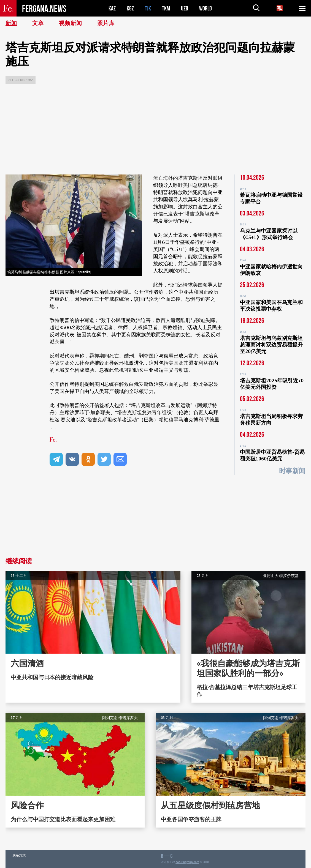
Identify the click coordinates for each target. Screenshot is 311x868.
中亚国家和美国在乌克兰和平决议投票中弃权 (271, 305)
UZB (185, 8)
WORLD (205, 8)
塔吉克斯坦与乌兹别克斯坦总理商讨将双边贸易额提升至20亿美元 (271, 345)
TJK (148, 8)
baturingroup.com (187, 862)
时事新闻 (292, 471)
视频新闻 (71, 23)
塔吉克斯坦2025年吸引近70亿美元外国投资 (272, 384)
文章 (38, 23)
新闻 (11, 23)
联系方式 (19, 855)
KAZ (112, 8)
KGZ (130, 8)
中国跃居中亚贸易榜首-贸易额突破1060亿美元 (272, 455)
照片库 (106, 23)
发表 (173, 214)
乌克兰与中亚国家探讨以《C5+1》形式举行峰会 (269, 234)
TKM (166, 8)
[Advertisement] (155, 130)
